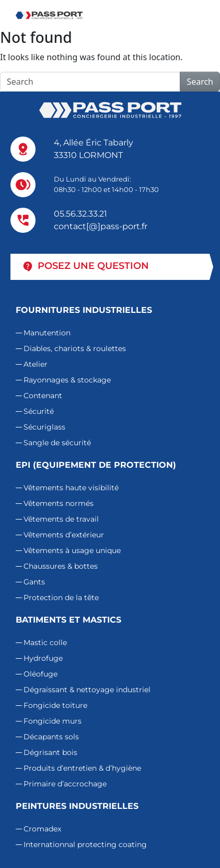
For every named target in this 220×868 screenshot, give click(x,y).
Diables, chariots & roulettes (75, 348)
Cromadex (42, 829)
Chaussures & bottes (61, 566)
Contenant (43, 396)
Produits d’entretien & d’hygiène (82, 768)
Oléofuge (40, 674)
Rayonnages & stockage (67, 380)
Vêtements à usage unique (72, 550)
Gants (34, 582)
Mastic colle (45, 642)
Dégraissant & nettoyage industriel (87, 690)
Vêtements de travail (61, 519)
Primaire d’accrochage (65, 784)
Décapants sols (51, 737)
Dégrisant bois (50, 752)
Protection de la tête (61, 598)
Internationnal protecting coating (85, 844)
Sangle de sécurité (57, 443)
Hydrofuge (43, 658)
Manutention (47, 333)
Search (200, 82)
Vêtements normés (59, 503)
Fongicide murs (53, 721)
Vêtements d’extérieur (64, 535)
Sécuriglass (44, 427)
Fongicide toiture (55, 705)
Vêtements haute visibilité (71, 488)
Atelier (36, 364)
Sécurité (39, 411)
